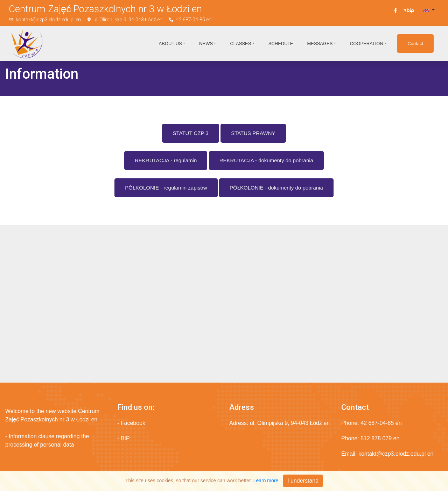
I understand (303, 481)
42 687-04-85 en (194, 20)
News (206, 44)
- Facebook (131, 423)
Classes (240, 44)
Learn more (266, 481)
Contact (415, 44)
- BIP (124, 438)
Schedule (281, 44)
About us (170, 44)
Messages (320, 44)
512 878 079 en (380, 438)
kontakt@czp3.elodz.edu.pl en (48, 20)
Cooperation (367, 44)
